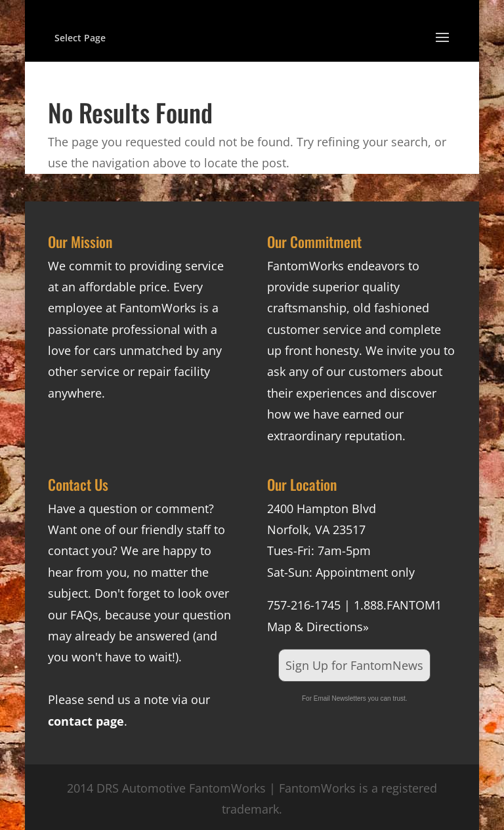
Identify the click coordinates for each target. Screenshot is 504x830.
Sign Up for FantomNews (354, 665)
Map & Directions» (318, 627)
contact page (86, 721)
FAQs (84, 615)
